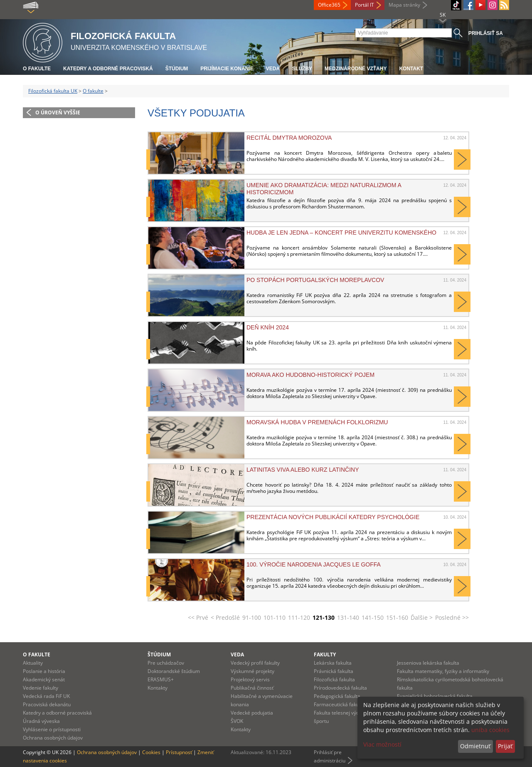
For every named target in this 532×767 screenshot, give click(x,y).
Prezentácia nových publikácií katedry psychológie (333, 517)
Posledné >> (452, 617)
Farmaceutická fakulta (339, 704)
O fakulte (37, 69)
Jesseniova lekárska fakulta (428, 663)
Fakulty (325, 654)
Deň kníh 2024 (268, 327)
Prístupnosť (179, 752)
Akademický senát (44, 679)
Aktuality (33, 663)
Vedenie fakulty (41, 688)
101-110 (275, 617)
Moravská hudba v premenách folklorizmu (317, 422)
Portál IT (365, 5)
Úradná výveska (41, 721)
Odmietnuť (475, 746)
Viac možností (382, 744)
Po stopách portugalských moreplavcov (315, 280)
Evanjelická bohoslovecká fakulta (435, 696)
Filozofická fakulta (334, 679)
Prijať (505, 746)
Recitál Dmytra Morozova (289, 138)
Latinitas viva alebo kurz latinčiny (303, 470)
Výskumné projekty (252, 671)
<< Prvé (198, 617)
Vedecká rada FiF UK (46, 696)
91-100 (252, 617)
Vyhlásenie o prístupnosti (52, 729)
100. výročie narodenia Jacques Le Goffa (314, 564)
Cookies (151, 752)
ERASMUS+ (161, 679)
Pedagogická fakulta (337, 696)
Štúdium (177, 69)
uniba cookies (490, 730)
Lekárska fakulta (333, 663)
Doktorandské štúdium (174, 671)
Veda (273, 69)
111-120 (299, 617)
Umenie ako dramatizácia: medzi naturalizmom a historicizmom (324, 188)
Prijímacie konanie (227, 69)
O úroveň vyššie (58, 113)
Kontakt (411, 69)
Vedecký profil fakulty (255, 663)
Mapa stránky (404, 5)
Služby (302, 69)
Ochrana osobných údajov (53, 738)
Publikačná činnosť (252, 688)
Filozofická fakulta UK (53, 91)
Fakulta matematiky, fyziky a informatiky (443, 671)
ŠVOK (237, 721)
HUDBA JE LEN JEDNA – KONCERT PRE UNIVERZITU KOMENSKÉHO (341, 233)
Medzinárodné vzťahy (356, 69)
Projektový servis (250, 679)
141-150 (373, 617)
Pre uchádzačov (166, 663)
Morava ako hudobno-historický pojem (310, 375)
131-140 (348, 617)
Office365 (329, 5)
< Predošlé (225, 617)
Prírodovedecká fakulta (340, 688)
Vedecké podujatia (252, 713)
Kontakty (158, 688)
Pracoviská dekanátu (47, 704)
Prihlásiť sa (486, 33)
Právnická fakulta (334, 671)
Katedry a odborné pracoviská (108, 69)
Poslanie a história (44, 671)
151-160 (397, 617)
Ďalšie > (422, 617)
